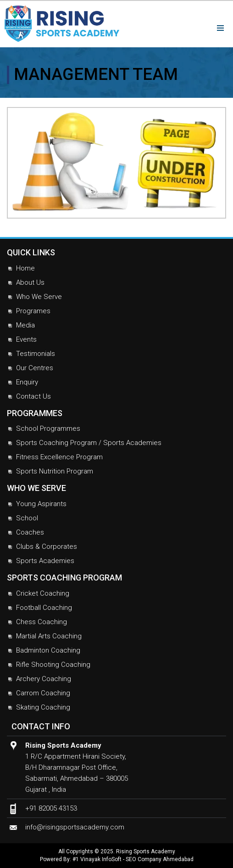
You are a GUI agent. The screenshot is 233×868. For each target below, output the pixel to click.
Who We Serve (39, 297)
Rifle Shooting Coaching (53, 665)
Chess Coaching (42, 622)
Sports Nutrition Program (55, 471)
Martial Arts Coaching (49, 636)
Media (25, 325)
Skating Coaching (43, 707)
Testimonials (36, 354)
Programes (33, 311)
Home (25, 268)
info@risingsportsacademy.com (75, 827)
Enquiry (27, 382)
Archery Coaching (44, 679)
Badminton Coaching (48, 650)
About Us (30, 282)
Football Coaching (44, 608)
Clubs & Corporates (47, 547)
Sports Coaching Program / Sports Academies (89, 443)
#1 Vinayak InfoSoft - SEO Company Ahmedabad (133, 859)
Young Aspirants (41, 504)
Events (26, 339)
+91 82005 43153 (51, 808)
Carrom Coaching (43, 693)
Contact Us (33, 396)
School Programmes (48, 428)
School (27, 518)
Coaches (30, 532)
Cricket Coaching (43, 593)
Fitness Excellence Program (59, 457)
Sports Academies (45, 561)
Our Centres (35, 368)
